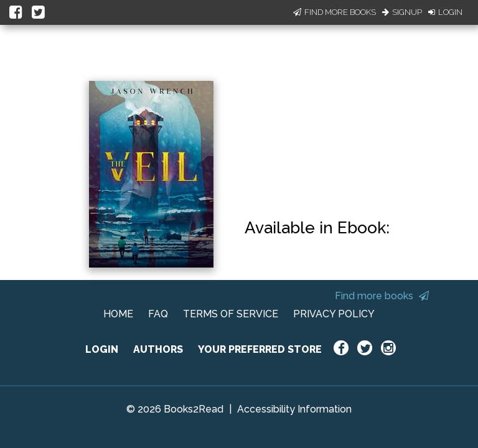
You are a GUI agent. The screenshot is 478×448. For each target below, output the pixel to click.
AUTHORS (158, 349)
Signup (402, 12)
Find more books (382, 296)
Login (445, 12)
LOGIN (102, 349)
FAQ (158, 314)
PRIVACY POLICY (334, 314)
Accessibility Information (294, 409)
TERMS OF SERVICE (231, 314)
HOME (118, 314)
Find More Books (335, 12)
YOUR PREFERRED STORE (260, 349)
